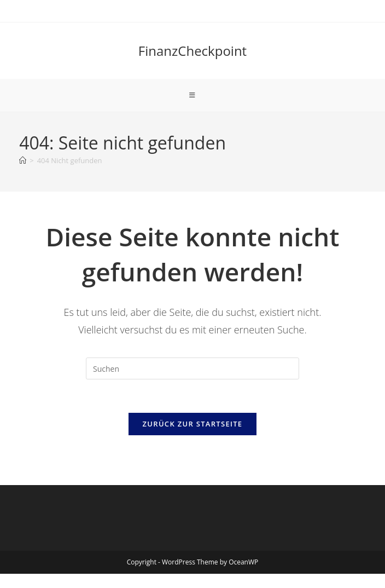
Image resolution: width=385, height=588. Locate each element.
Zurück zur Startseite (193, 424)
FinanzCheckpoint (192, 51)
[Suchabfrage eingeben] (192, 368)
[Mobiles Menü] (192, 95)
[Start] (23, 160)
